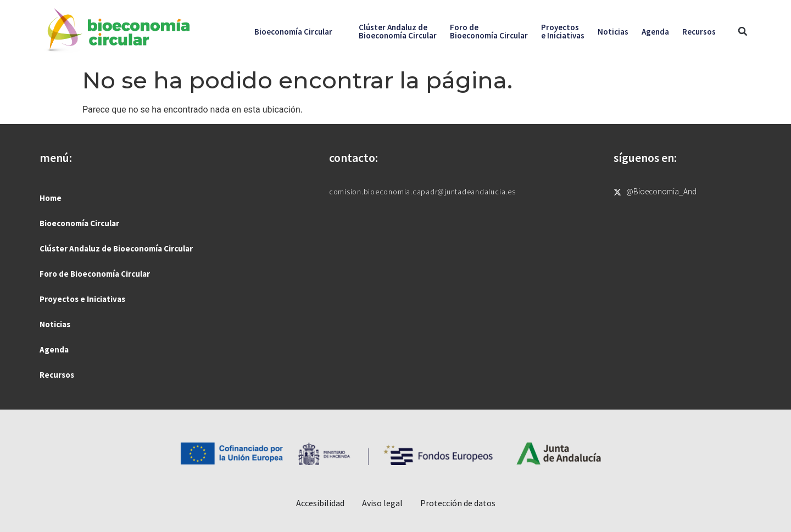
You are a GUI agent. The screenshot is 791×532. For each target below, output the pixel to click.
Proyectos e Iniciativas (82, 299)
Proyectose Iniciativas (563, 31)
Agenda (655, 32)
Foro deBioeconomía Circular (489, 31)
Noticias (613, 32)
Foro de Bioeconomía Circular (95, 274)
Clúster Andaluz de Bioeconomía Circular (116, 248)
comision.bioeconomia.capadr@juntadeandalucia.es (422, 192)
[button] (742, 32)
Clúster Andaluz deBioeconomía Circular (398, 31)
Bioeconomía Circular (293, 32)
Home (51, 198)
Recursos (699, 32)
